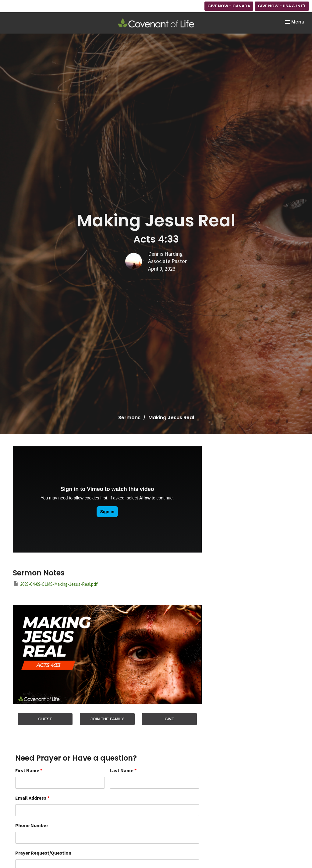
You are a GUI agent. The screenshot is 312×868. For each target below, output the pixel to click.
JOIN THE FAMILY (107, 719)
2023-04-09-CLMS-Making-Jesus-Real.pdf (55, 584)
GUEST (45, 719)
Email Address (32, 798)
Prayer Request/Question (43, 853)
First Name (29, 770)
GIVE (169, 719)
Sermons (129, 418)
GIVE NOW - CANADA (229, 6)
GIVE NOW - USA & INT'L (282, 6)
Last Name (123, 770)
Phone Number (32, 825)
